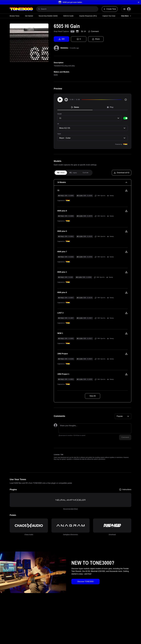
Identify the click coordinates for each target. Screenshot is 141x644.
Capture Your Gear (109, 16)
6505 (56, 75)
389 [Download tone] (62, 39)
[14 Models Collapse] (93, 182)
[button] (70, 2)
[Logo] (21, 9)
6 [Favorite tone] (79, 39)
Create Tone (110, 9)
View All (93, 396)
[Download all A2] (122, 173)
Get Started (29, 16)
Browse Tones (15, 16)
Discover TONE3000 (85, 581)
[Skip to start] (66, 100)
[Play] (60, 100)
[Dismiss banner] (139, 2)
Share (96, 39)
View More (126, 16)
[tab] (61, 173)
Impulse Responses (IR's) (88, 16)
